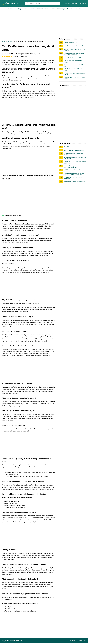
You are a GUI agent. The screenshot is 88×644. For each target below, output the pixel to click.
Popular (75, 3)
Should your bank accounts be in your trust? (75, 182)
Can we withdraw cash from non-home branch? (75, 50)
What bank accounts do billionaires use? (74, 70)
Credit (25, 9)
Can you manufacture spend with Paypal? (73, 61)
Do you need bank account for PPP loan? (74, 65)
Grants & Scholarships (58, 9)
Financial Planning (43, 9)
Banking (18, 9)
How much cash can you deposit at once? (74, 154)
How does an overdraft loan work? (74, 46)
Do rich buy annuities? (70, 147)
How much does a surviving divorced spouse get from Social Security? (74, 174)
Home (4, 41)
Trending (67, 3)
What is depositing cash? (71, 43)
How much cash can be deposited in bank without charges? (74, 54)
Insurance (70, 9)
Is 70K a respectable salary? (72, 170)
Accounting (10, 9)
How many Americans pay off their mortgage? (74, 178)
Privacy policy (82, 641)
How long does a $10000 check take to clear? (75, 78)
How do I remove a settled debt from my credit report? (75, 162)
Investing (79, 9)
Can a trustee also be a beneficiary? (74, 150)
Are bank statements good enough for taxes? (75, 74)
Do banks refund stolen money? (73, 57)
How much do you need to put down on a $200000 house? (75, 158)
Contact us (83, 3)
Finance (32, 9)
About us (73, 641)
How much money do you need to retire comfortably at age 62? (75, 166)
